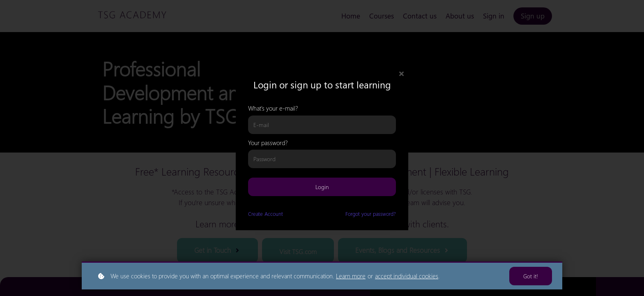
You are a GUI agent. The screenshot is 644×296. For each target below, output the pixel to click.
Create (266, 214)
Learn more (351, 276)
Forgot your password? (371, 214)
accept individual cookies (407, 276)
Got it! (531, 276)
